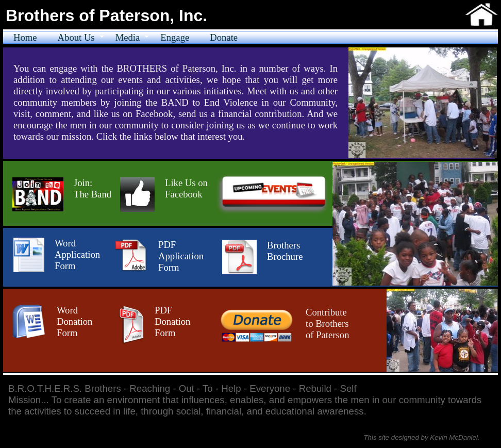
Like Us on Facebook (186, 188)
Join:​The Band (93, 188)
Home (25, 37)
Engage (175, 37)
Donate (224, 37)
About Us (76, 37)
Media (128, 37)
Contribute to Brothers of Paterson (327, 323)
